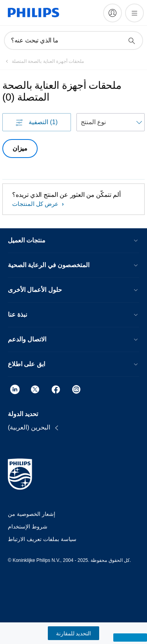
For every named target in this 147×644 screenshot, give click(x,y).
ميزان (20, 148)
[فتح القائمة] (134, 13)
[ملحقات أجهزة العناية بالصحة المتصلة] (43, 61)
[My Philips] (113, 13)
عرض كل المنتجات (36, 204)
